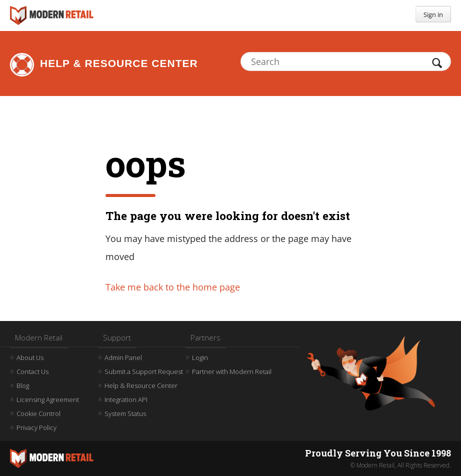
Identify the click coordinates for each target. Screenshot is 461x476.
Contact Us (32, 371)
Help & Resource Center (119, 63)
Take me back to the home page (173, 287)
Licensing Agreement (48, 399)
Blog (23, 385)
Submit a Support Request (144, 371)
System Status (125, 413)
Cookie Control (38, 413)
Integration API (126, 399)
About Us (30, 357)
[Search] (346, 61)
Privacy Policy (36, 427)
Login (200, 357)
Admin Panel (123, 357)
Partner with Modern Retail (232, 371)
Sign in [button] (433, 14)
